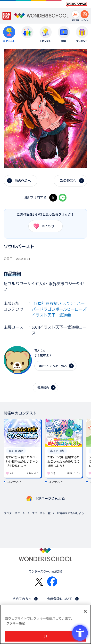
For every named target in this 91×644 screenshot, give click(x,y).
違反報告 (43, 388)
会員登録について (60, 599)
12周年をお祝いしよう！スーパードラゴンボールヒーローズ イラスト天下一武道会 (59, 309)
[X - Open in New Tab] (53, 198)
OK (45, 636)
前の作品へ (23, 181)
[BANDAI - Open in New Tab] (7, 16)
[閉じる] (85, 611)
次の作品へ (68, 181)
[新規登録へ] (75, 14)
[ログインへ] (85, 14)
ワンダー (44, 226)
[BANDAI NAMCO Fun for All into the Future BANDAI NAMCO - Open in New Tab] (76, 4)
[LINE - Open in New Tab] (63, 198)
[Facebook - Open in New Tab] (52, 582)
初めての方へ (22, 599)
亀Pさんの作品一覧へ (53, 366)
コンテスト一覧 (41, 513)
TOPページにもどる (50, 499)
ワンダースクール (14, 513)
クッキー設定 (16, 623)
